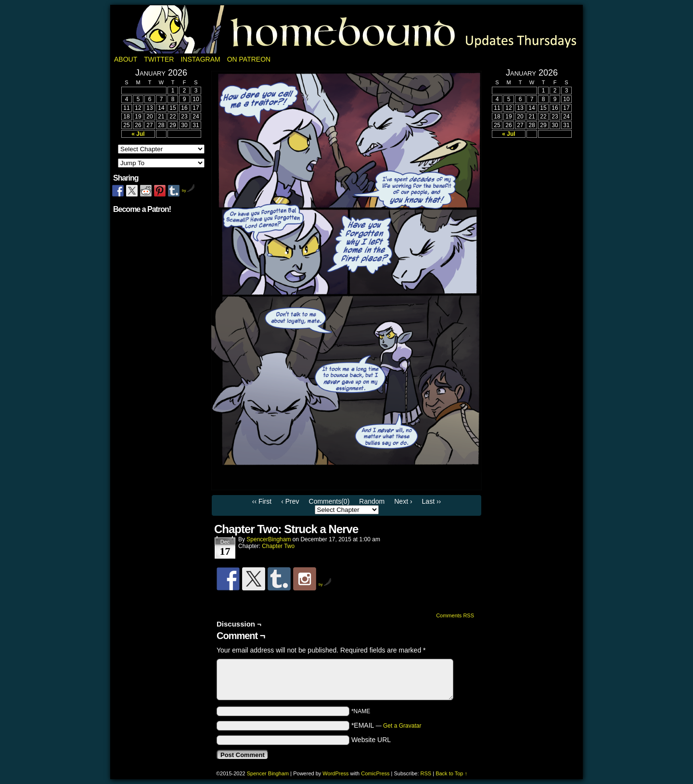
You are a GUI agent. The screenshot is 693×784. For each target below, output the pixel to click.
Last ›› (432, 501)
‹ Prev (290, 501)
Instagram (200, 59)
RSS (426, 773)
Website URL (371, 740)
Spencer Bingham (268, 773)
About (126, 59)
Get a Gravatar (402, 726)
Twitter (159, 59)
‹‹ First (262, 501)
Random (372, 501)
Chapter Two (278, 546)
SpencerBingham (269, 539)
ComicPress (375, 773)
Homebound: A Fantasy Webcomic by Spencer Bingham (346, 29)
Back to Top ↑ (451, 773)
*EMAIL (386, 725)
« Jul (138, 134)
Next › (403, 501)
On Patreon (249, 59)
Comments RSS (455, 615)
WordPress (335, 773)
